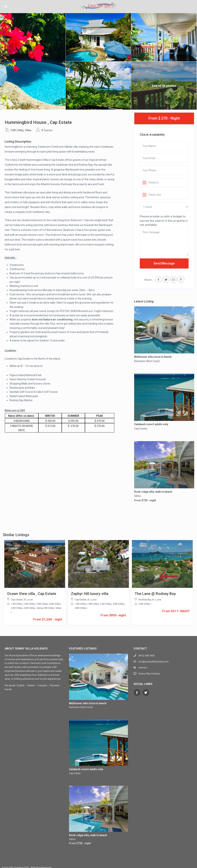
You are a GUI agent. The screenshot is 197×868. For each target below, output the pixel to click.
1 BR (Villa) (17, 604)
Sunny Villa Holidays (149, 674)
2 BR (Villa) (29, 604)
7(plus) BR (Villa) (45, 608)
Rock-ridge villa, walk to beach (153, 492)
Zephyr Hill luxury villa (90, 594)
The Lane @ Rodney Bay (155, 594)
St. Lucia (28, 600)
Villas (28, 130)
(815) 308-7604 (146, 656)
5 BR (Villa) (17, 608)
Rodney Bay (145, 600)
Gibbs (137, 496)
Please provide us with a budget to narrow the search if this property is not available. (164, 221)
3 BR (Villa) (17, 130)
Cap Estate (141, 429)
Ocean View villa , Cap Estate (32, 594)
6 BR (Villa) (29, 608)
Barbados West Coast (147, 361)
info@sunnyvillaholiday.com (154, 662)
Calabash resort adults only (151, 424)
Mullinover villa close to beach (153, 357)
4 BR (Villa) (55, 604)
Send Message (164, 263)
